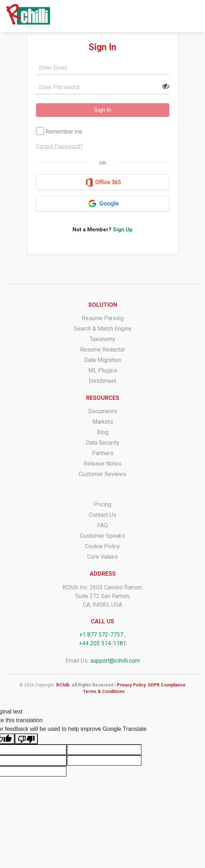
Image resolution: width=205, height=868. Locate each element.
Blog (103, 432)
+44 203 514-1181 (102, 643)
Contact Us (103, 515)
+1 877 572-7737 (101, 635)
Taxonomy (102, 339)
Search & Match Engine (103, 329)
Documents (103, 411)
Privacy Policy (131, 685)
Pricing (102, 504)
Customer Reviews (102, 474)
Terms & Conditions (104, 692)
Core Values (102, 557)
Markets (103, 422)
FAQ (102, 525)
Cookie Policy (102, 546)
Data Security (102, 443)
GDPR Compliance (167, 685)
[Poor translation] (26, 739)
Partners (103, 453)
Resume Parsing (103, 318)
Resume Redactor (102, 350)
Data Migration (103, 360)
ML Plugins (103, 370)
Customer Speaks (102, 536)
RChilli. (63, 685)
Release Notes (102, 464)
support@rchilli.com (115, 661)
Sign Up (123, 230)
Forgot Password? (59, 146)
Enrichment (102, 381)
